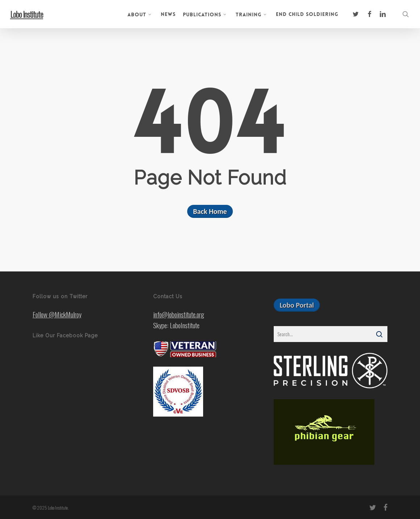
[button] (297, 305)
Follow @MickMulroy (57, 314)
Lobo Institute (27, 14)
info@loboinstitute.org (179, 314)
